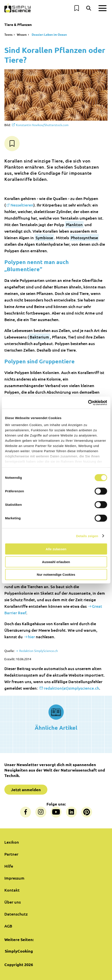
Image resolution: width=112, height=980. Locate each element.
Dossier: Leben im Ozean (49, 34)
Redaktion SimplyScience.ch (38, 651)
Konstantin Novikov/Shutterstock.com (42, 125)
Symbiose (44, 238)
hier (31, 637)
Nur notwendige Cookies (56, 575)
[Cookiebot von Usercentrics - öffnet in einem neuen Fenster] (88, 403)
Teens (8, 35)
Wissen (22, 35)
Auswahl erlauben (56, 562)
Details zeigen (87, 536)
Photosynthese (84, 238)
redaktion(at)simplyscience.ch (72, 688)
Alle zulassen (56, 549)
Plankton (74, 224)
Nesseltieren (22, 205)
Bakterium (39, 337)
